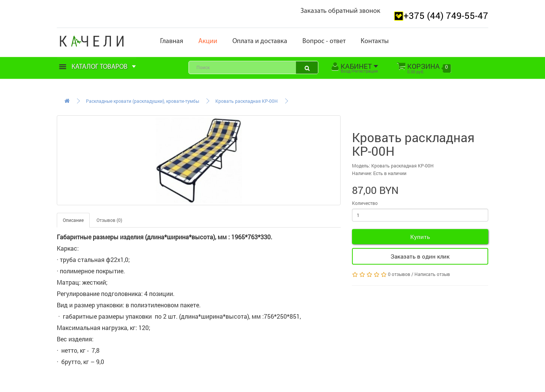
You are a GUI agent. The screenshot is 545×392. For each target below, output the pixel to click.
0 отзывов (399, 274)
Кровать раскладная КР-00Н (247, 101)
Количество (365, 203)
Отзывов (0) (109, 220)
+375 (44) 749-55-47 (446, 15)
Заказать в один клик (420, 256)
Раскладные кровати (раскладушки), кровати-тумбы (142, 101)
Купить (420, 237)
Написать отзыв (432, 274)
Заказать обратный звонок (340, 11)
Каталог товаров (98, 67)
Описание (73, 220)
